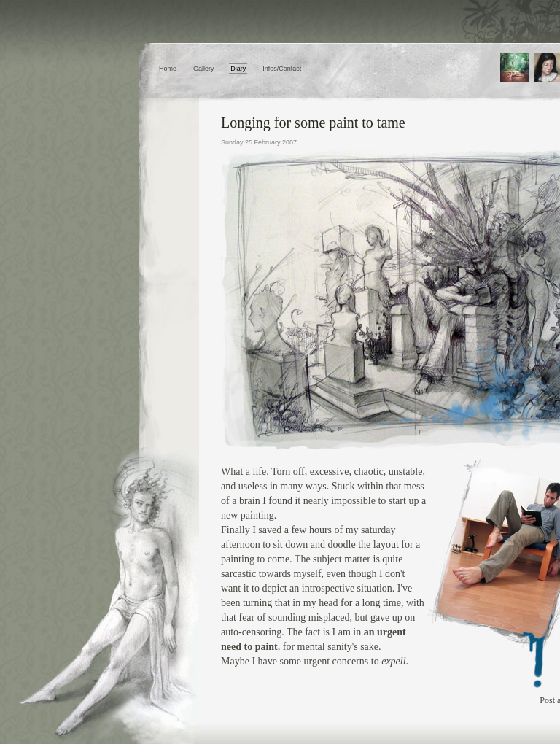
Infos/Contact (282, 69)
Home (168, 69)
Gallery (204, 69)
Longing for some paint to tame (313, 123)
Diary (238, 69)
